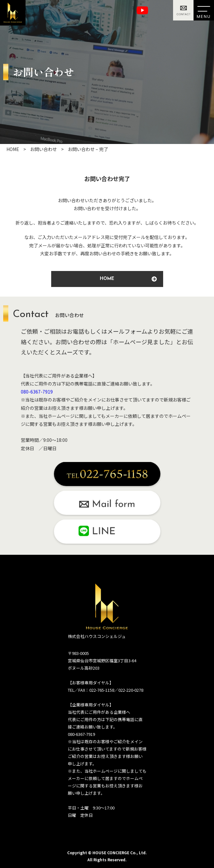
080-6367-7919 (37, 392)
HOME (128, 279)
